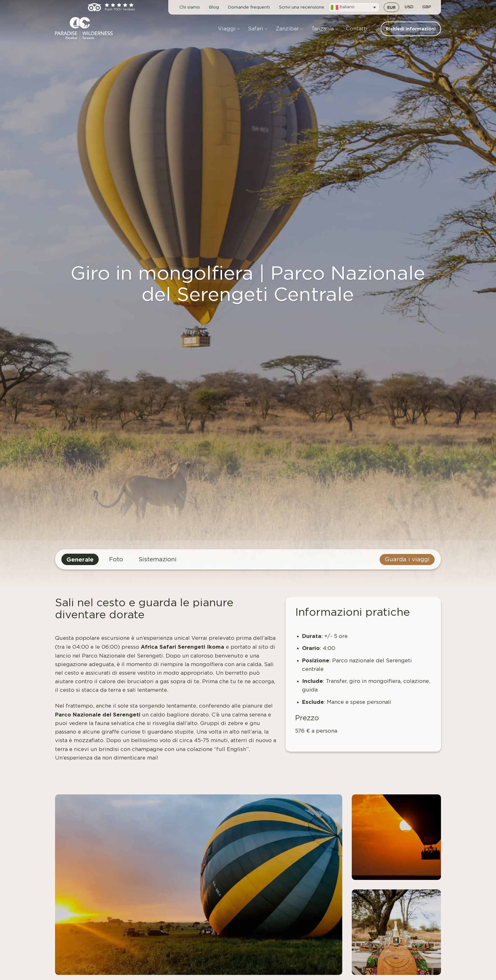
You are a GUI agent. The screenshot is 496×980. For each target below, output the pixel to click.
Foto (116, 560)
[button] (354, 7)
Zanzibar (289, 29)
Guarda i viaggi (407, 560)
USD (409, 7)
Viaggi (229, 29)
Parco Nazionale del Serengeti (98, 714)
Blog (214, 7)
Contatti (357, 29)
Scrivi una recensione (302, 7)
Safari (258, 29)
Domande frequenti (249, 7)
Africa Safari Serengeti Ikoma (183, 647)
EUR (391, 7)
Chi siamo (190, 7)
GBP (427, 7)
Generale (80, 559)
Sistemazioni (158, 560)
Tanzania (325, 29)
